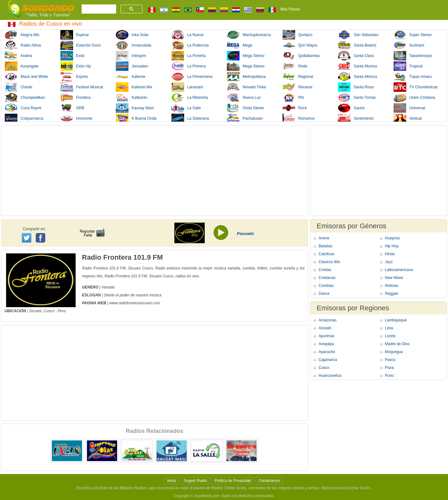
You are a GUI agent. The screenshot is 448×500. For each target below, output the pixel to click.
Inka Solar (132, 35)
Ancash (325, 328)
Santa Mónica (357, 77)
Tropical (408, 66)
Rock (295, 108)
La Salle (186, 108)
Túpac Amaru (413, 77)
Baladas (325, 246)
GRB (72, 108)
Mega (240, 45)
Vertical (408, 118)
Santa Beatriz (357, 45)
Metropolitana (246, 77)
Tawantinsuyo (413, 56)
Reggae (392, 294)
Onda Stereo (246, 108)
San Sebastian (358, 35)
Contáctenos (269, 481)
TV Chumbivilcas (416, 87)
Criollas (325, 270)
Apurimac (327, 336)
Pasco (390, 360)
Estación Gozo (81, 45)
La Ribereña (190, 98)
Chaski (19, 87)
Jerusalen (132, 66)
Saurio (351, 108)
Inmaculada (134, 45)
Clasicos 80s (329, 262)
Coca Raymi (23, 108)
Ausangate (22, 66)
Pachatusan (245, 118)
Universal (409, 108)
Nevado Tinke (246, 87)
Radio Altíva (23, 45)
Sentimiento (356, 118)
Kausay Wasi (135, 108)
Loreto (390, 336)
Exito (73, 56)
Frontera (75, 98)
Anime (324, 238)
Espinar (75, 35)
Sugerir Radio (195, 481)
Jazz (389, 262)
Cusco (49, 311)
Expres (74, 77)
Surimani (409, 45)
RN (293, 98)
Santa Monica (357, 66)
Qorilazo (298, 35)
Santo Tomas (357, 98)
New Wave (394, 278)
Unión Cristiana (414, 98)
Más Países (290, 9)
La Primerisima (192, 77)
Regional (298, 77)
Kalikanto (131, 98)
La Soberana (190, 118)
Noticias (392, 286)
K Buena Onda (136, 118)
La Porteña (189, 56)
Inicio (171, 481)
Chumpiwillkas (25, 98)
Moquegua (394, 352)
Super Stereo (413, 35)
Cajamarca (328, 360)
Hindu (390, 254)
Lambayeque (396, 320)
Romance (299, 118)
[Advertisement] (155, 171)
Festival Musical (82, 87)
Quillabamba (301, 56)
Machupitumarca (249, 35)
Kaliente (131, 77)
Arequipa (326, 344)
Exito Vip (76, 66)
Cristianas (327, 278)
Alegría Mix (22, 35)
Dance (324, 294)
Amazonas (328, 320)
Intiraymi (131, 56)
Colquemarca (24, 118)
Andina (19, 56)
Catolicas (326, 254)
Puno (389, 376)
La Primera (189, 66)
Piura (389, 368)
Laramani (187, 87)
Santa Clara (356, 56)
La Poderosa (190, 45)
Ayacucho (327, 352)
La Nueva (187, 35)
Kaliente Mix (134, 87)
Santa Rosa (356, 87)
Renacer (298, 87)
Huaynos (392, 238)
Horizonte (76, 118)
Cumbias (326, 286)
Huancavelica (330, 376)
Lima (389, 328)
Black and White (26, 77)
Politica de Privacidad (233, 481)
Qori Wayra (300, 45)
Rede (295, 66)
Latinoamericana (399, 270)
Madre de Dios (397, 344)
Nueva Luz (244, 98)
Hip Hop (392, 246)
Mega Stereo (246, 56)
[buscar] (98, 9)
